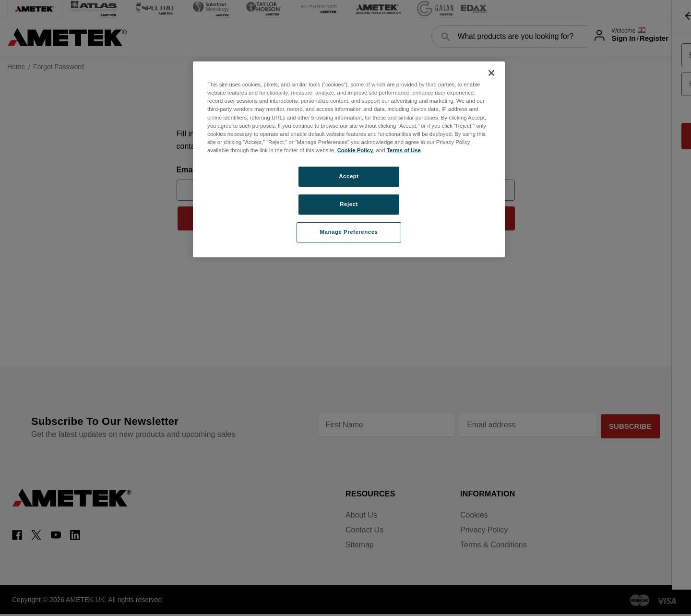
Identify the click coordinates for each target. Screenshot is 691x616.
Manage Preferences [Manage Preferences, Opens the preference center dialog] (349, 232)
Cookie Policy (355, 150)
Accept (349, 176)
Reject (349, 204)
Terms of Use (404, 150)
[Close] (491, 73)
